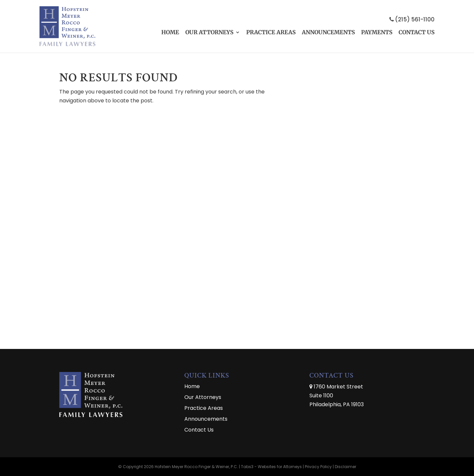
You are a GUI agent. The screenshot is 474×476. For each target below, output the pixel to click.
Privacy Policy (318, 467)
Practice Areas (271, 32)
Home (170, 32)
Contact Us (417, 32)
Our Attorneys (209, 32)
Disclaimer (345, 467)
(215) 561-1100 (412, 19)
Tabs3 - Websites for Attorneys (272, 467)
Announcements (328, 32)
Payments (377, 32)
